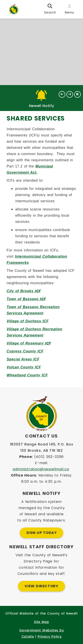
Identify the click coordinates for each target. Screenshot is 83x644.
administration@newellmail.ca (41, 469)
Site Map (41, 622)
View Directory (41, 586)
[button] (62, 94)
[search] (50, 9)
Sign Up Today (42, 533)
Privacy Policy (50, 636)
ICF (24, 291)
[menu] (69, 9)
